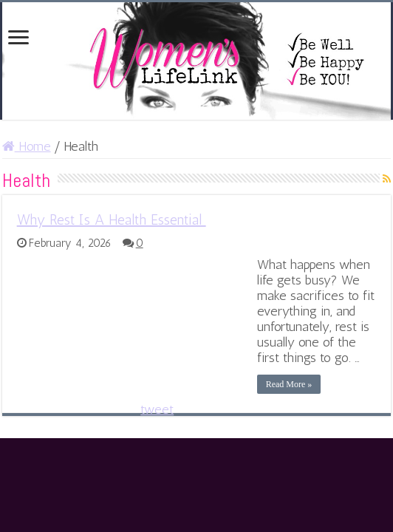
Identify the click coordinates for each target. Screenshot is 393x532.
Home (27, 146)
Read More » (289, 384)
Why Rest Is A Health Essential (112, 219)
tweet (157, 409)
